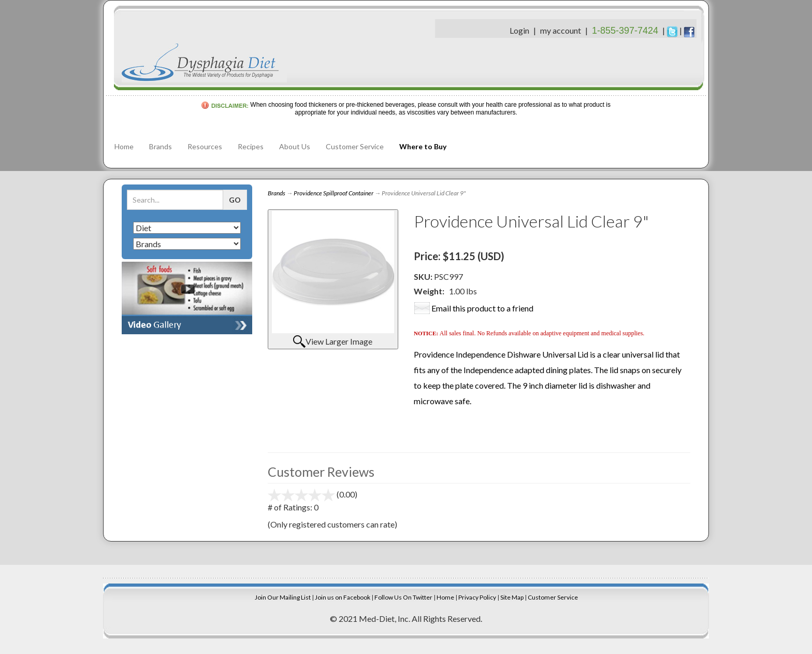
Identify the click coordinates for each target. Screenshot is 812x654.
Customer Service (355, 146)
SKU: (424, 276)
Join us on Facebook (343, 597)
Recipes (251, 146)
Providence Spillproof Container (334, 193)
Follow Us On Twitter (403, 597)
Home (124, 146)
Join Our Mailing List (283, 597)
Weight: (429, 291)
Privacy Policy (477, 597)
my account (561, 30)
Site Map (512, 597)
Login (519, 30)
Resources (205, 146)
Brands (161, 146)
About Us (295, 146)
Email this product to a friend (482, 308)
